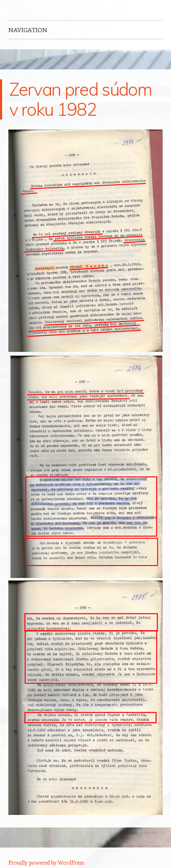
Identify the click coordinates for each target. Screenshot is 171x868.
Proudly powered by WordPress (46, 862)
